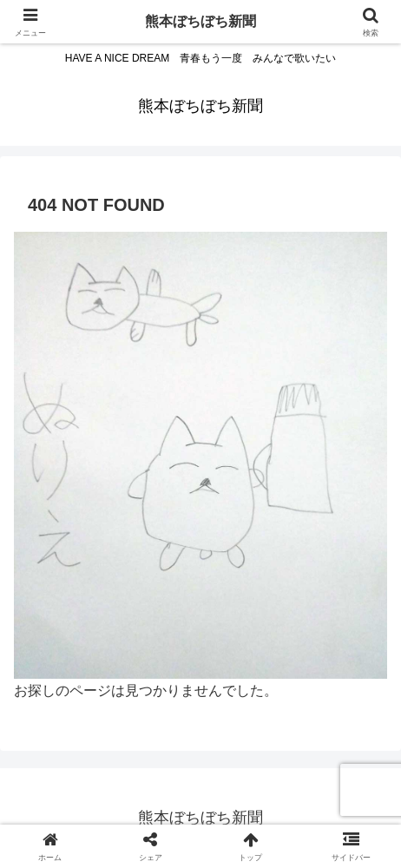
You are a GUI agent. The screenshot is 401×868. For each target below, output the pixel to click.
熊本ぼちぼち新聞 (200, 21)
